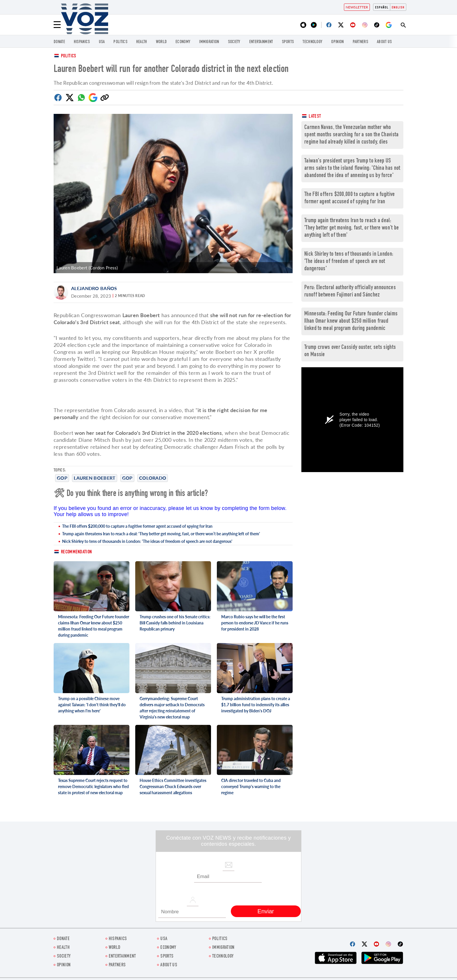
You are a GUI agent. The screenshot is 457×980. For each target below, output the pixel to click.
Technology (312, 42)
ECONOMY (183, 42)
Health (142, 42)
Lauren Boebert (95, 478)
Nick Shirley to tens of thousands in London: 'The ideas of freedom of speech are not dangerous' (147, 541)
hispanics (82, 42)
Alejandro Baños (94, 288)
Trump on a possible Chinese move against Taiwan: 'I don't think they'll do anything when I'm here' (92, 705)
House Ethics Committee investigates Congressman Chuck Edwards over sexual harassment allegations (173, 786)
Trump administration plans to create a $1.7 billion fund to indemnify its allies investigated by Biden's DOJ (256, 705)
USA (102, 42)
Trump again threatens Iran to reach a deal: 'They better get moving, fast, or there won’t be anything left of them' (161, 534)
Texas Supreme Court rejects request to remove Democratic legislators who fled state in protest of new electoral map (93, 786)
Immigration (209, 42)
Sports (288, 42)
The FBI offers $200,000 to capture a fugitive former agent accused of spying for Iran (137, 526)
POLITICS (120, 42)
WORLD (161, 42)
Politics (68, 56)
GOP (62, 478)
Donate (59, 42)
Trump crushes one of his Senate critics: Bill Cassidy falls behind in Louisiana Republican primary (175, 623)
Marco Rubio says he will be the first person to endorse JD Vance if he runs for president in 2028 (255, 623)
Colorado (153, 478)
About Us (384, 42)
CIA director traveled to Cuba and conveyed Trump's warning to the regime (251, 786)
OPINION (337, 42)
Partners (360, 42)
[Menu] (57, 25)
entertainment (261, 42)
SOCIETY (234, 42)
